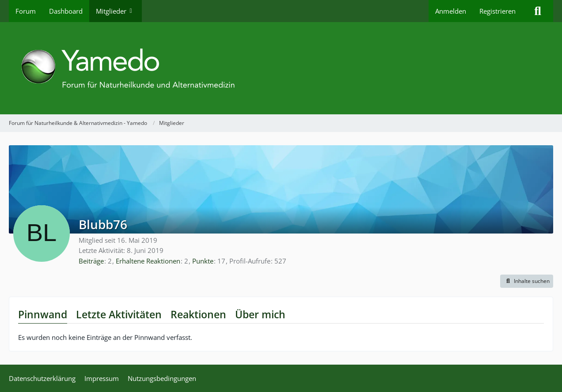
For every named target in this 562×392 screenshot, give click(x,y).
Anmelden (451, 11)
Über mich (260, 314)
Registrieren (497, 11)
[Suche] (538, 11)
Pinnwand (43, 314)
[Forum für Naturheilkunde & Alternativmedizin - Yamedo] (281, 68)
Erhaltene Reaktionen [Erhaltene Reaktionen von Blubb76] (148, 261)
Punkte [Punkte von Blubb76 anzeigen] (203, 261)
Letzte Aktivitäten (119, 314)
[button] (527, 281)
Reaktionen (198, 314)
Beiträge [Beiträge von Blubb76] (91, 261)
